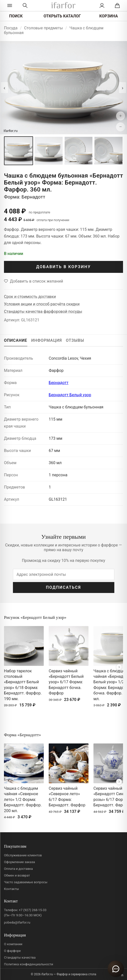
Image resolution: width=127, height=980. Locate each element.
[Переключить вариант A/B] (122, 975)
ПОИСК (16, 16)
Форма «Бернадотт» (22, 735)
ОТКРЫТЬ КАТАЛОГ (62, 16)
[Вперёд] (119, 667)
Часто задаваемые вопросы (26, 882)
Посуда (11, 28)
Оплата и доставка (18, 869)
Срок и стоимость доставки (30, 297)
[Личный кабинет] (102, 5)
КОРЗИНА (109, 16)
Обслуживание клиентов (23, 855)
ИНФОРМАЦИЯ (47, 340)
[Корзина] (117, 5)
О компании (13, 944)
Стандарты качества (20, 957)
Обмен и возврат (17, 875)
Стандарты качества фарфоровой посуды (43, 312)
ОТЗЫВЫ (75, 340)
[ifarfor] (63, 6)
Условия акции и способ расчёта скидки (42, 304)
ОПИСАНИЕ (16, 340)
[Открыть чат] (116, 969)
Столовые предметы (43, 28)
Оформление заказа (20, 862)
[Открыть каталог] (10, 5)
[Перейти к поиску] (25, 5)
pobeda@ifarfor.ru (17, 922)
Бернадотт (59, 383)
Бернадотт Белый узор (70, 395)
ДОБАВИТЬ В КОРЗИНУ (64, 267)
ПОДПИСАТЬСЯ (64, 587)
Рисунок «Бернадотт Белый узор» (35, 617)
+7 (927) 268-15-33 (33, 910)
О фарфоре (12, 951)
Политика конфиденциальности (29, 964)
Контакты (11, 889)
